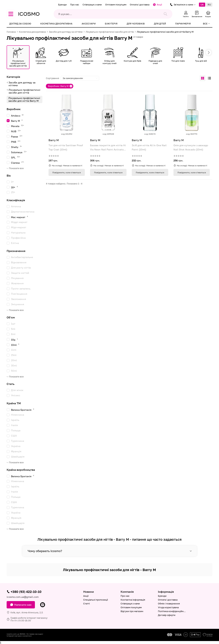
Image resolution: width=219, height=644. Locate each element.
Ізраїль (15, 420)
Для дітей (160, 24)
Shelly (16, 147)
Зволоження (18, 299)
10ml (15, 345)
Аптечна (16, 206)
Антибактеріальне (22, 257)
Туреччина (18, 441)
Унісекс (16, 395)
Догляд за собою (20, 24)
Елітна (15, 243)
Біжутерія (111, 24)
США (14, 436)
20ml (14, 360)
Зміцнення (18, 304)
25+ (13, 192)
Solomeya (19, 152)
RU (209, 5)
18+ (14, 187)
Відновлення (19, 262)
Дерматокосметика (23, 212)
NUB (16, 131)
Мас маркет (19, 217)
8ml (13, 334)
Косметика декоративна (56, 24)
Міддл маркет (19, 222)
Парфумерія (183, 24)
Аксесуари (89, 24)
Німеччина (18, 415)
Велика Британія (23, 410)
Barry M (17, 121)
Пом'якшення (19, 294)
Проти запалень (21, 289)
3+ (12, 182)
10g (14, 339)
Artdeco (17, 115)
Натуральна (18, 232)
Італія (14, 425)
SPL (16, 157)
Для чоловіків (136, 24)
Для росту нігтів (21, 268)
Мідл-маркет (19, 227)
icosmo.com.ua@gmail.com (23, 597)
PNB (16, 142)
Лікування (17, 278)
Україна (16, 446)
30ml (14, 365)
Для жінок (17, 390)
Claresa (18, 163)
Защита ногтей (20, 273)
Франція (16, 451)
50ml (14, 371)
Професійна (18, 238)
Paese (17, 136)
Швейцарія (18, 457)
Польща (16, 430)
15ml (14, 355)
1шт (13, 324)
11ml (14, 350)
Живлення (17, 283)
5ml (13, 329)
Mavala (18, 126)
